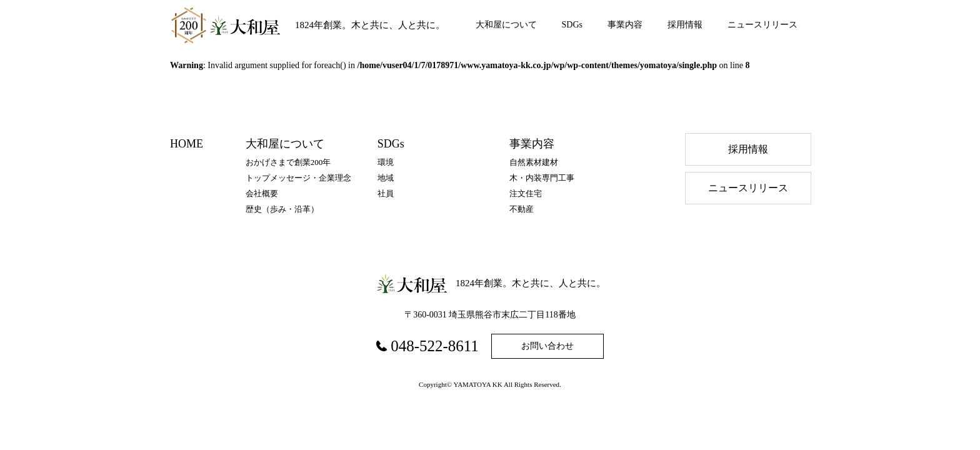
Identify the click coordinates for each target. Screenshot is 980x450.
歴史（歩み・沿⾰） (282, 209)
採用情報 (685, 25)
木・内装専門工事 (542, 178)
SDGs (572, 25)
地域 (386, 178)
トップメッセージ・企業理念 (298, 178)
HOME (187, 144)
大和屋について (506, 25)
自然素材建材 (534, 162)
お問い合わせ (547, 346)
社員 (386, 193)
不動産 (522, 209)
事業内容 (625, 25)
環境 (386, 162)
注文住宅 (526, 193)
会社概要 (262, 193)
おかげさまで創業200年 (288, 162)
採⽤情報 (748, 149)
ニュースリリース (762, 25)
